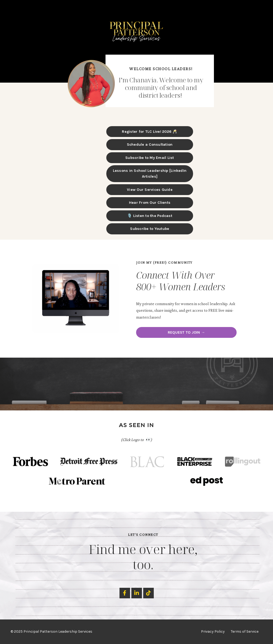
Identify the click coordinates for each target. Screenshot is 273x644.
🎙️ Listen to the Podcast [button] (150, 216)
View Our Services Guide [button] (150, 190)
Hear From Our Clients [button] (150, 203)
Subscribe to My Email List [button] (150, 158)
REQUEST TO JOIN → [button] (186, 332)
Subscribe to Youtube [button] (150, 229)
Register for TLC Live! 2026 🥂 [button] (150, 132)
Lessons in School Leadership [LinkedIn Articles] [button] (150, 174)
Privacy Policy (213, 632)
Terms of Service (245, 632)
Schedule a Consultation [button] (150, 145)
